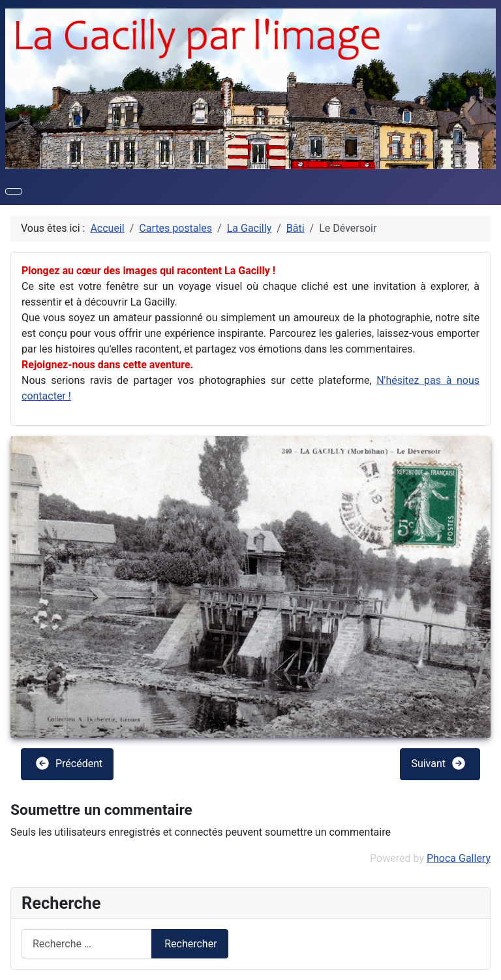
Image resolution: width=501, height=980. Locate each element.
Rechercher (190, 944)
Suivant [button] (439, 763)
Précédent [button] (68, 763)
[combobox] (87, 944)
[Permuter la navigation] (14, 191)
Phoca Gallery (459, 858)
